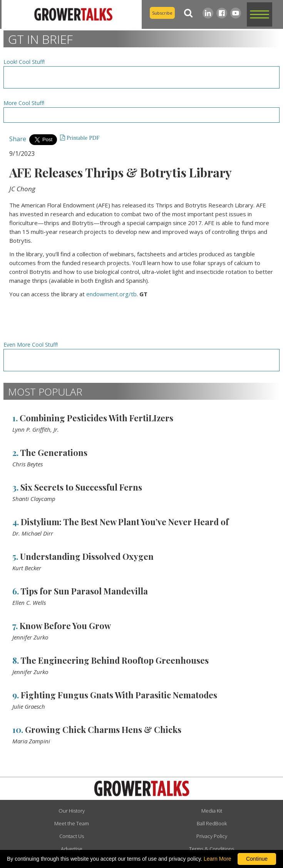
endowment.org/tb (111, 294)
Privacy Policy (212, 836)
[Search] (189, 13)
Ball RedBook (212, 823)
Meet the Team (72, 823)
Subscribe (162, 13)
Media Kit (212, 811)
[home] (72, 14)
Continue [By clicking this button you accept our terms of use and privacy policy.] (257, 859)
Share (18, 139)
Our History (72, 811)
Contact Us (72, 836)
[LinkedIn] (208, 13)
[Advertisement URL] (142, 77)
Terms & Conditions (212, 849)
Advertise (72, 849)
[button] (260, 14)
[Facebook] (222, 13)
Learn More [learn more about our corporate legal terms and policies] (218, 859)
